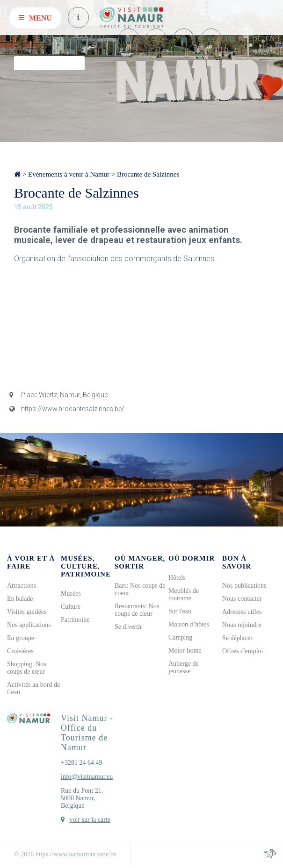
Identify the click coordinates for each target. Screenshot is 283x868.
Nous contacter (242, 599)
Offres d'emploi (243, 651)
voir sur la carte (90, 820)
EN (270, 39)
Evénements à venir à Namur (69, 174)
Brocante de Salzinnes (148, 174)
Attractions (22, 586)
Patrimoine (75, 620)
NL (243, 39)
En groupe (21, 638)
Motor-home (185, 651)
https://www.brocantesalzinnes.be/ (67, 409)
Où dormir (192, 558)
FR (230, 39)
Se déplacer (237, 638)
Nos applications (29, 625)
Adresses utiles (242, 612)
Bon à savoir (237, 562)
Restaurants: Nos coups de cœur (137, 610)
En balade (20, 599)
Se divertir (128, 627)
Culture (71, 607)
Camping (180, 637)
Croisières (20, 651)
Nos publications (244, 586)
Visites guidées (27, 612)
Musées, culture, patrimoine (86, 566)
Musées (71, 594)
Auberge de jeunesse (184, 667)
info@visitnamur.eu (87, 777)
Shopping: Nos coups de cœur (27, 668)
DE (257, 39)
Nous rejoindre (242, 625)
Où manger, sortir (140, 562)
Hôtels (177, 578)
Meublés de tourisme (184, 594)
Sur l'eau (180, 611)
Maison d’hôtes (189, 624)
